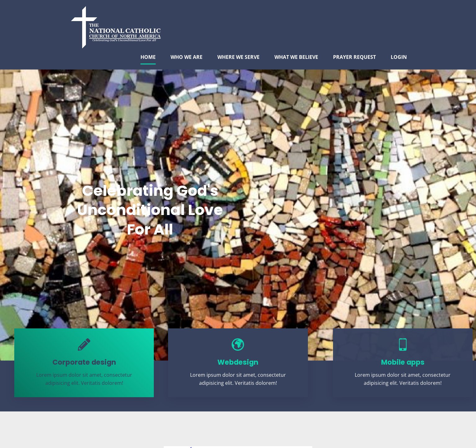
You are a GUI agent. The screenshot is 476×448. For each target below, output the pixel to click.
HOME (148, 57)
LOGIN (399, 57)
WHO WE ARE (187, 57)
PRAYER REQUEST (354, 57)
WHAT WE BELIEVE (296, 57)
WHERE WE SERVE (238, 57)
